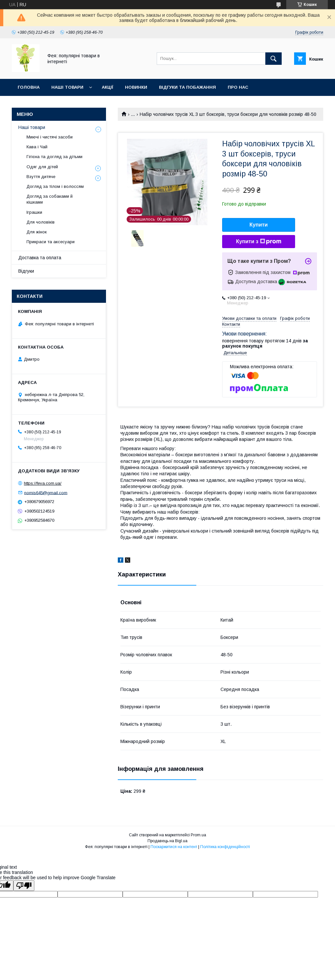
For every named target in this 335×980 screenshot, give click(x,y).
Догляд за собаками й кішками (50, 199)
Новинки (136, 87)
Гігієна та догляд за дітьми (54, 157)
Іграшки (34, 212)
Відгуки (26, 271)
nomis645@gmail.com (46, 492)
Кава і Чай (37, 147)
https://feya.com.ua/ (43, 483)
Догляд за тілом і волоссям (55, 186)
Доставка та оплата (40, 258)
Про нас (238, 87)
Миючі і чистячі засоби (50, 137)
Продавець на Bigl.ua (167, 841)
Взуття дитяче (41, 177)
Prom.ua (198, 835)
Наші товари (67, 87)
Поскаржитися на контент (174, 847)
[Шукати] (273, 59)
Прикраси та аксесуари (51, 242)
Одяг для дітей (42, 167)
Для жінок (37, 232)
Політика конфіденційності (225, 847)
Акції (107, 87)
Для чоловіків (41, 222)
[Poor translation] (24, 886)
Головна (29, 87)
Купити (259, 225)
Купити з (258, 242)
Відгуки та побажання (187, 87)
